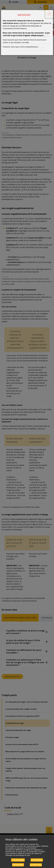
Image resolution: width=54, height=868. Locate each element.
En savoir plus (36, 865)
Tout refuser (37, 860)
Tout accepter (18, 860)
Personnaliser (18, 865)
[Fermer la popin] (49, 10)
